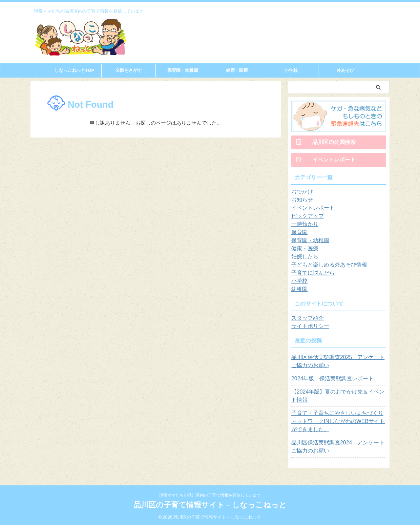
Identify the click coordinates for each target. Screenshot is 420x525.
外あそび (345, 70)
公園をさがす (129, 70)
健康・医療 (237, 70)
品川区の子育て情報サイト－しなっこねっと (210, 505)
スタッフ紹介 (306, 320)
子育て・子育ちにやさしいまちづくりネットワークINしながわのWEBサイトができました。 (339, 424)
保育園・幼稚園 (183, 70)
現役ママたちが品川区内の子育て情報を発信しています (210, 495)
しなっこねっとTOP (75, 70)
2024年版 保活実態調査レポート (327, 381)
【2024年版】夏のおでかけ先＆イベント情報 (337, 398)
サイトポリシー (308, 329)
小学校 (291, 70)
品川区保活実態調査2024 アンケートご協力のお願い (337, 449)
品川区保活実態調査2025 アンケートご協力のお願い (337, 364)
